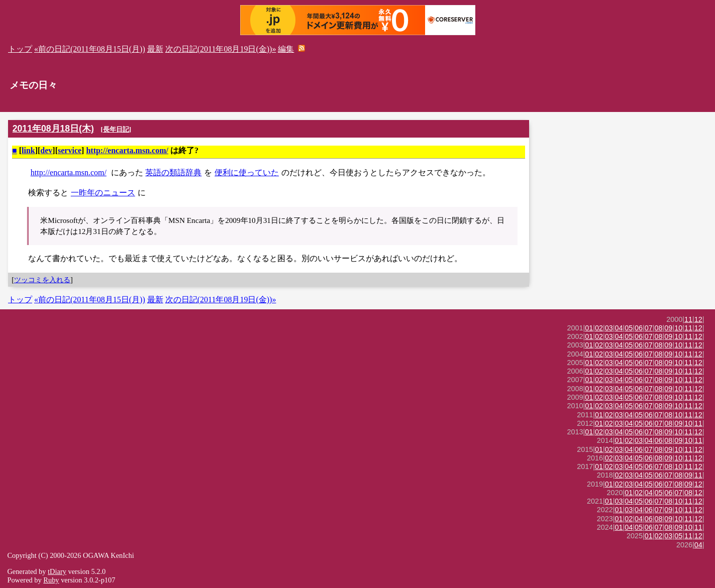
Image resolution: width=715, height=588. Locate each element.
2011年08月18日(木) (53, 129)
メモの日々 (33, 85)
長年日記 (116, 129)
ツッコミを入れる (42, 280)
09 (668, 328)
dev (46, 150)
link (28, 150)
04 (619, 328)
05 (629, 328)
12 (698, 319)
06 (639, 328)
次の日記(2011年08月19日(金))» (221, 49)
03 (609, 328)
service (70, 150)
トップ (20, 49)
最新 (155, 49)
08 (659, 328)
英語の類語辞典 (173, 172)
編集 (286, 49)
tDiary (57, 571)
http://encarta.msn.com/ (127, 150)
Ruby (51, 580)
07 (649, 328)
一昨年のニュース (103, 193)
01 (589, 328)
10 (678, 328)
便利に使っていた (247, 172)
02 (599, 328)
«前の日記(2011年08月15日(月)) (90, 49)
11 (688, 319)
